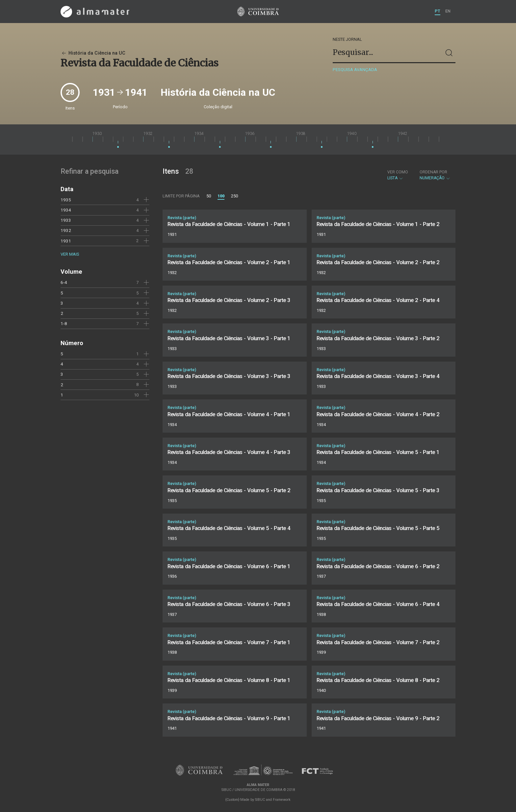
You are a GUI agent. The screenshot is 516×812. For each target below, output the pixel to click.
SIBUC (260, 800)
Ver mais (70, 254)
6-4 (64, 282)
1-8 (64, 323)
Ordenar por (433, 172)
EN (448, 11)
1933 (66, 220)
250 (234, 196)
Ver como (398, 172)
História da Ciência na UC (93, 53)
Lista (398, 175)
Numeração (435, 175)
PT (438, 11)
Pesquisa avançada (355, 70)
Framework (282, 800)
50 (209, 196)
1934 (66, 210)
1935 (66, 200)
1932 (66, 230)
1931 (66, 241)
